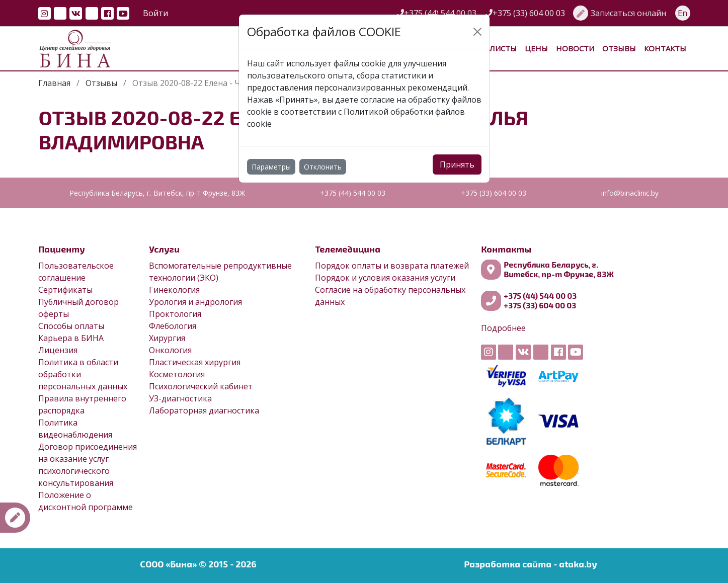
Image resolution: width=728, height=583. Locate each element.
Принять (457, 164)
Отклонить (323, 167)
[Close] (477, 32)
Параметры (271, 167)
